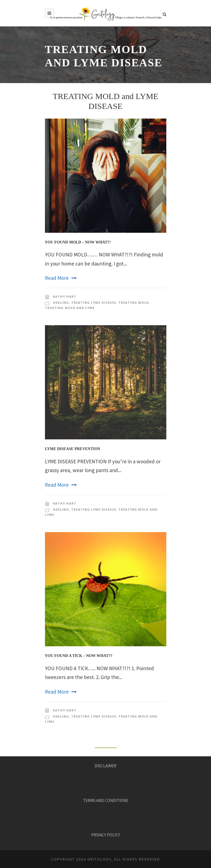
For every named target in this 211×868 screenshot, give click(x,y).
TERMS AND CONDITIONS (106, 800)
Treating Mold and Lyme (70, 308)
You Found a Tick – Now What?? (79, 656)
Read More (61, 278)
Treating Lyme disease (94, 302)
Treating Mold (133, 302)
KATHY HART (65, 296)
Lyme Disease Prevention (73, 449)
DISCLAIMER (106, 766)
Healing (61, 302)
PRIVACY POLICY (106, 835)
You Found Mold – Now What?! (78, 242)
